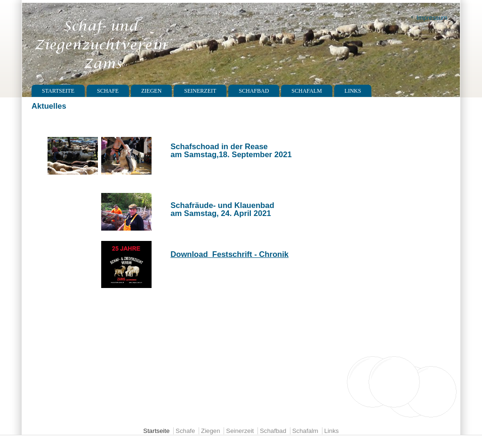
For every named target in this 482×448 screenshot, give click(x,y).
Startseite (58, 91)
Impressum (432, 18)
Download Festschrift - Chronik (229, 254)
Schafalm (306, 91)
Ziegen (151, 91)
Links (353, 91)
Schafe (108, 91)
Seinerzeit (200, 91)
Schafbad (254, 91)
